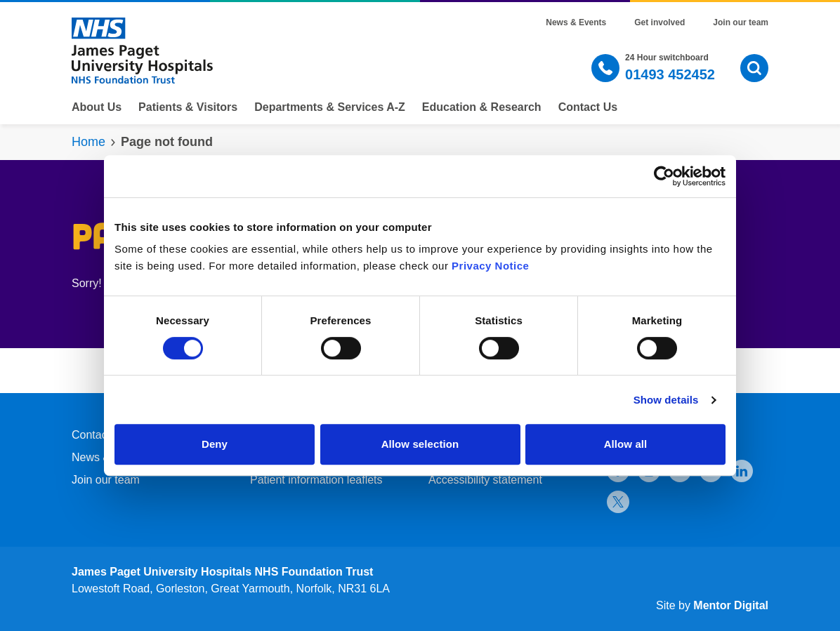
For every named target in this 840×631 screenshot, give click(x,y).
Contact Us (588, 107)
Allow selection (420, 444)
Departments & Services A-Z (330, 107)
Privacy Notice (490, 266)
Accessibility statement (485, 480)
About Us (97, 107)
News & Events (576, 22)
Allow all (626, 444)
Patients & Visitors (188, 107)
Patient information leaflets (316, 480)
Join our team (741, 22)
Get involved (659, 22)
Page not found (167, 142)
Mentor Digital (731, 605)
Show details (666, 400)
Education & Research (482, 107)
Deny (215, 444)
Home (88, 142)
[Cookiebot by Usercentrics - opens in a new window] (664, 176)
